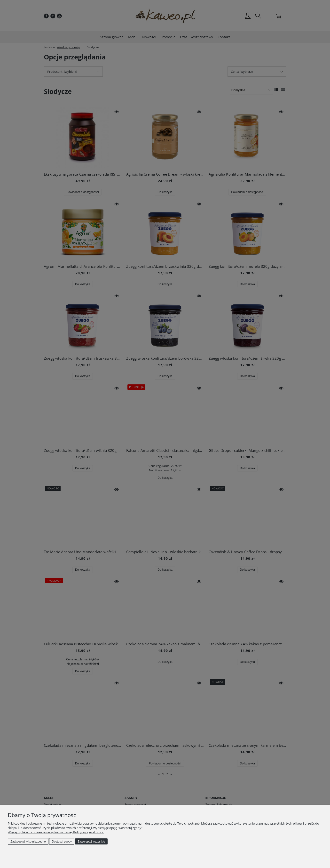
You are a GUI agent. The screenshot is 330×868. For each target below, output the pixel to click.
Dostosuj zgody (62, 842)
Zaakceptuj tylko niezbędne (28, 842)
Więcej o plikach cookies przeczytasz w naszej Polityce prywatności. (56, 832)
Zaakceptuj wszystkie (91, 842)
